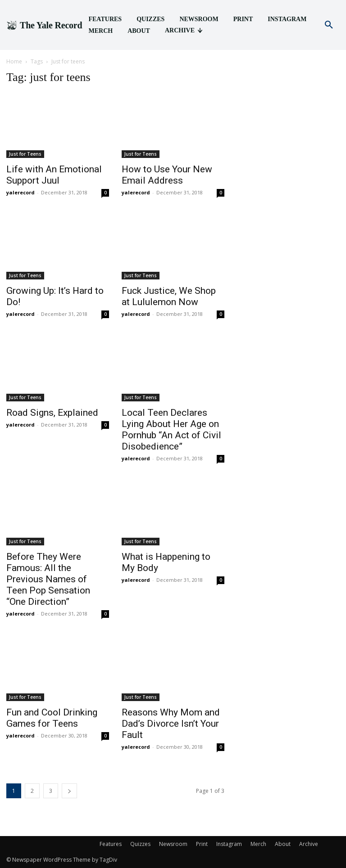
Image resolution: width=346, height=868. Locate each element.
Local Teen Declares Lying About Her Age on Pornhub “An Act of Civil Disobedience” (171, 430)
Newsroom (173, 844)
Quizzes (140, 844)
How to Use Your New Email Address (167, 175)
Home (14, 61)
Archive (309, 844)
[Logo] (44, 25)
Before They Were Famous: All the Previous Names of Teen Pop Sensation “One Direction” (48, 579)
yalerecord (20, 192)
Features (111, 844)
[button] (329, 25)
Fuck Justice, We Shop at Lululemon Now (169, 296)
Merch (258, 844)
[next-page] (69, 791)
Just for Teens (25, 154)
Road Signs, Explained (52, 413)
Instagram (229, 844)
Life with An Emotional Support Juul (54, 175)
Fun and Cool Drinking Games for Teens (52, 718)
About (283, 844)
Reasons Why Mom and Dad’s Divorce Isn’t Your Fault (171, 724)
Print (202, 844)
